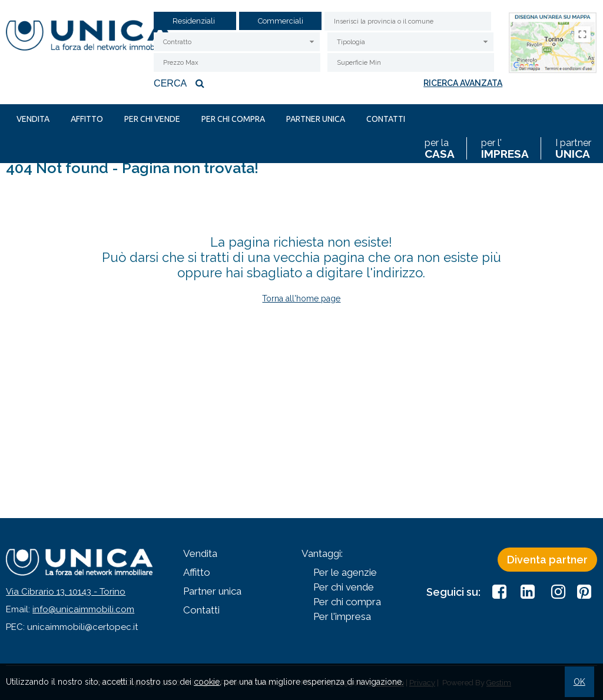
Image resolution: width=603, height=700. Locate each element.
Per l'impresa (342, 616)
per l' (505, 148)
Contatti (386, 119)
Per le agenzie (345, 572)
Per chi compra (233, 119)
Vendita (33, 119)
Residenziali (194, 21)
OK (579, 682)
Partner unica (316, 119)
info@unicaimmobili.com (83, 609)
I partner (573, 148)
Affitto (87, 119)
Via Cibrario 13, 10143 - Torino (66, 592)
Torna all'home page (301, 298)
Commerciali (281, 21)
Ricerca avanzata (463, 83)
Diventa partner (547, 560)
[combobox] (237, 42)
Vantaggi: (322, 553)
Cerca (180, 83)
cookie (207, 682)
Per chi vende (152, 119)
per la (440, 148)
